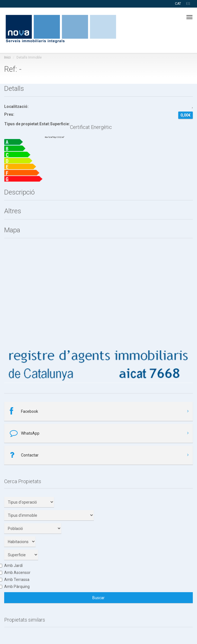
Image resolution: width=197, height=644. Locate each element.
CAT (178, 4)
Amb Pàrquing (17, 587)
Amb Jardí (13, 566)
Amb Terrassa (17, 580)
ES (188, 4)
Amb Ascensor (17, 573)
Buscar (98, 598)
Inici (7, 57)
